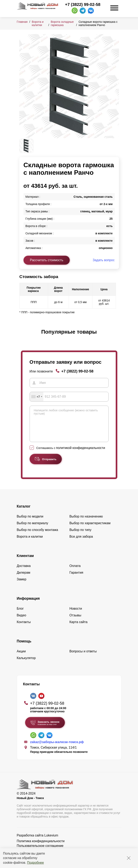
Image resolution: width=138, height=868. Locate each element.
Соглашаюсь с (71, 454)
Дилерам (24, 579)
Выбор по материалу (33, 529)
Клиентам (25, 562)
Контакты (24, 628)
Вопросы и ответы (83, 657)
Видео (22, 621)
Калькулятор (26, 664)
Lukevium (51, 841)
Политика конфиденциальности (41, 847)
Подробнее (35, 863)
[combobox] (37, 397)
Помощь (24, 647)
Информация (28, 605)
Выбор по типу (81, 536)
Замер (22, 585)
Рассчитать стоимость (47, 260)
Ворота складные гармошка (62, 23)
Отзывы (75, 621)
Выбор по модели (30, 522)
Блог (20, 615)
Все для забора (81, 543)
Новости (76, 615)
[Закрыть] (129, 858)
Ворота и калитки (38, 23)
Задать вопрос (104, 260)
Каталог (24, 512)
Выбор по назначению (86, 522)
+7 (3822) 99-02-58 (83, 4)
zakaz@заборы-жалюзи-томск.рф (57, 748)
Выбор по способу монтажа (37, 536)
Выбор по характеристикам (90, 529)
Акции (21, 657)
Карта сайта (79, 628)
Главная (22, 22)
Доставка (24, 572)
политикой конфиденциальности (80, 454)
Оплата (75, 572)
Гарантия (76, 579)
